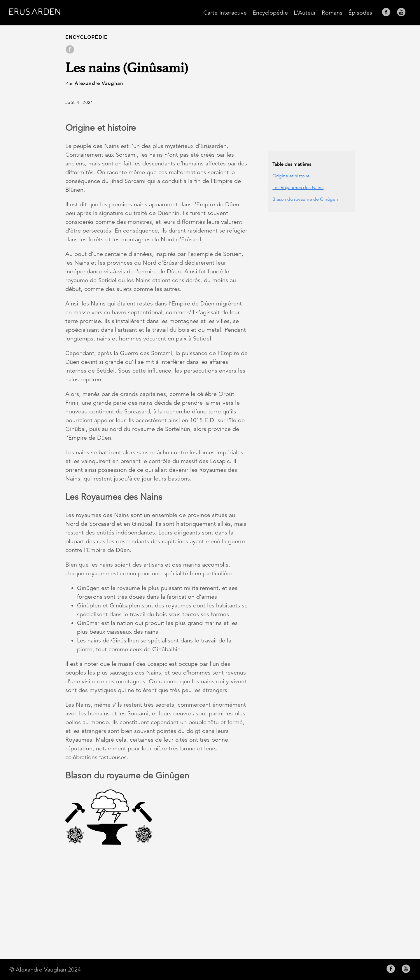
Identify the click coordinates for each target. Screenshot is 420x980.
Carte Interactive (225, 13)
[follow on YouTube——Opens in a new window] (403, 13)
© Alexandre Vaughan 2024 (45, 970)
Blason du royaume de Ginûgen (305, 199)
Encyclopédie (270, 13)
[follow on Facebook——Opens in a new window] (388, 13)
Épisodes (360, 13)
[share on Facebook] (70, 50)
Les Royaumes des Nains (298, 188)
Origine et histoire (291, 176)
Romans (332, 13)
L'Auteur (305, 13)
